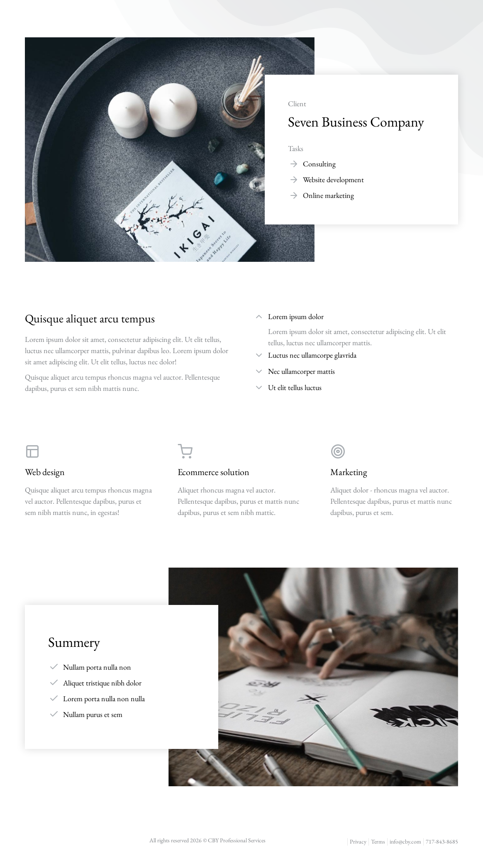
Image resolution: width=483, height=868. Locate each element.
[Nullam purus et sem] (54, 714)
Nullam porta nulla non (97, 667)
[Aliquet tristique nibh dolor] (54, 683)
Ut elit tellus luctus (295, 387)
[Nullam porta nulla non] (54, 667)
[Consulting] (294, 164)
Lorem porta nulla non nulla (104, 699)
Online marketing (328, 195)
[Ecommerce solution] (242, 480)
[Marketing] (394, 480)
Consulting (319, 164)
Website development (333, 179)
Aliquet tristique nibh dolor (102, 683)
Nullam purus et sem (93, 714)
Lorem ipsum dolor (296, 316)
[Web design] (89, 480)
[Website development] (294, 180)
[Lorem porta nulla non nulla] (54, 698)
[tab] (356, 318)
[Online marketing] (294, 195)
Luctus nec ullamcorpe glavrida (312, 355)
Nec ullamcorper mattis (301, 371)
